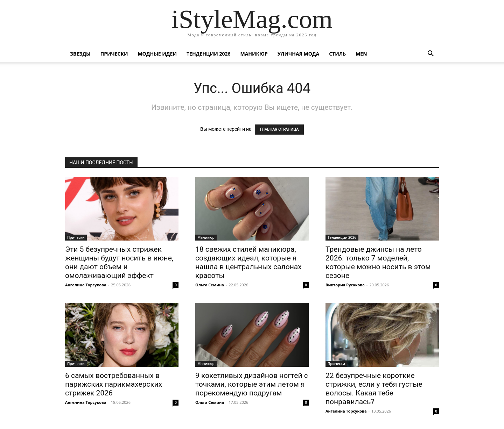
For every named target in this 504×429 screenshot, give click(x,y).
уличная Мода (298, 54)
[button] (430, 54)
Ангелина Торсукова (86, 285)
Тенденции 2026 (209, 54)
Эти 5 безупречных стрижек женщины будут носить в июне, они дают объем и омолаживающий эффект (119, 262)
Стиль (337, 54)
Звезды (80, 54)
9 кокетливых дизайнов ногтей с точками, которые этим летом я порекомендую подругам (252, 384)
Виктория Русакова (345, 285)
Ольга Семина (210, 285)
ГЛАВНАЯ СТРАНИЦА (279, 130)
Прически (114, 54)
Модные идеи (157, 54)
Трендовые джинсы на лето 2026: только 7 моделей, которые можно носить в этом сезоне (378, 262)
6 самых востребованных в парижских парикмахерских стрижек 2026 (114, 384)
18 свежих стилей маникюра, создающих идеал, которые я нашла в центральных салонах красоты (248, 262)
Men (361, 54)
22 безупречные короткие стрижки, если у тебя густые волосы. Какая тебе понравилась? (374, 389)
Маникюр (254, 54)
